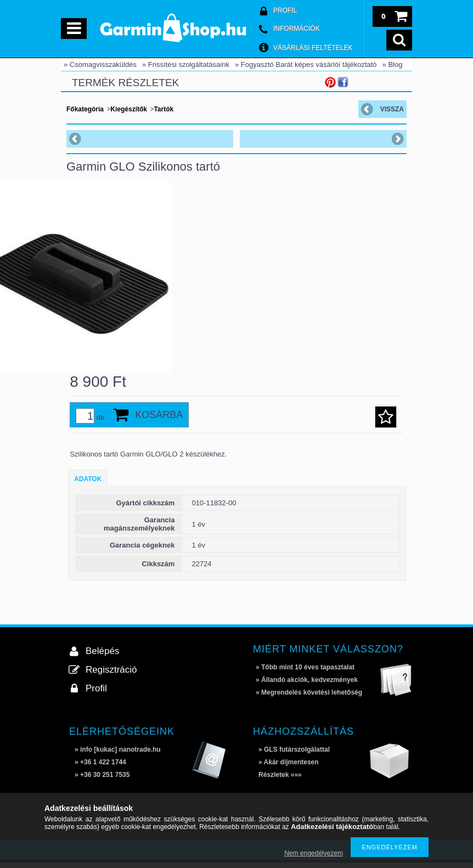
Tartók (164, 109)
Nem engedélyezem (314, 853)
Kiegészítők (129, 109)
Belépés (102, 656)
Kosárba (159, 420)
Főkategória (85, 109)
